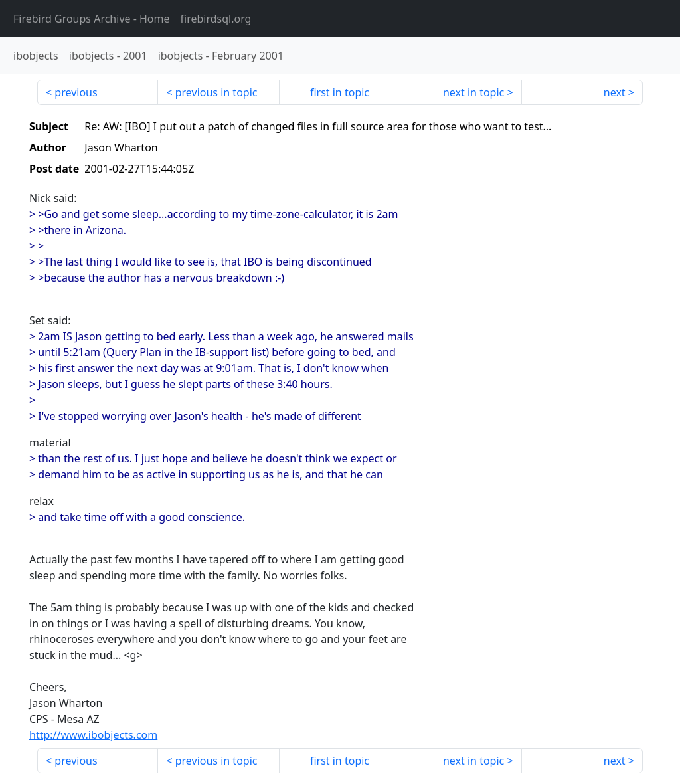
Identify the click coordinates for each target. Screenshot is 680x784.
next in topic (473, 92)
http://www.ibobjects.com (93, 735)
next (615, 92)
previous (76, 92)
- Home (92, 19)
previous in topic (216, 92)
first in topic (340, 92)
